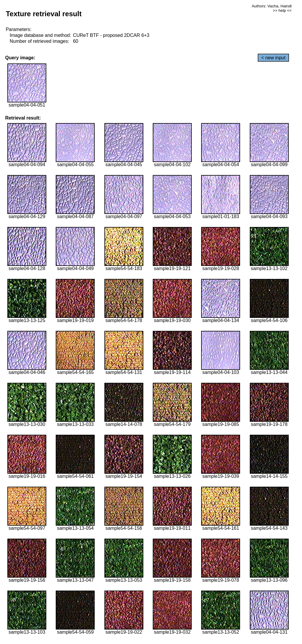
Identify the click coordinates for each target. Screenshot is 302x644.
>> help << (282, 10)
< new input (273, 58)
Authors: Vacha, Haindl (271, 6)
